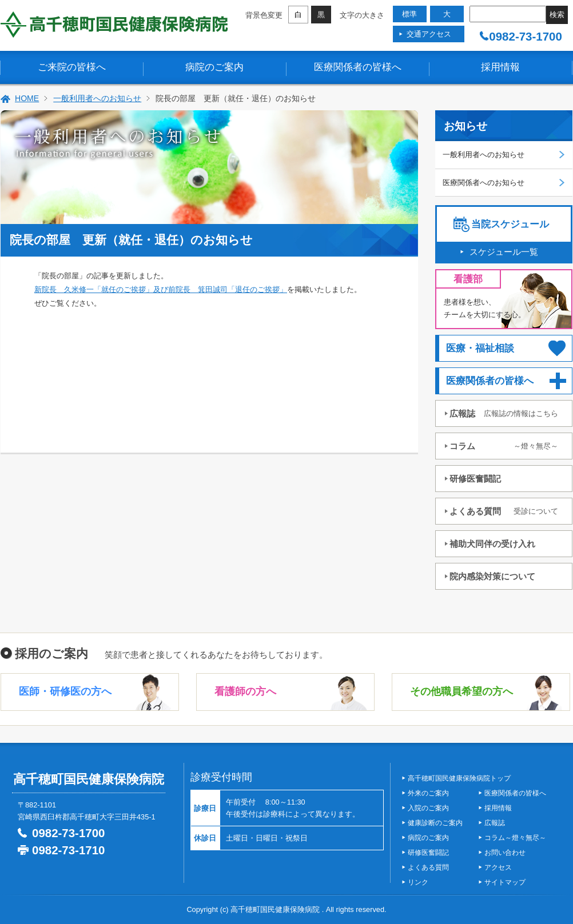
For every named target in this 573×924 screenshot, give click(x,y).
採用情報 (500, 67)
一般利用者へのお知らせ (97, 98)
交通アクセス (429, 34)
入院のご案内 (428, 808)
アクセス (498, 867)
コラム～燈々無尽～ (515, 838)
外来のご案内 (428, 793)
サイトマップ (505, 882)
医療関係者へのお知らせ (484, 183)
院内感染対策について (492, 576)
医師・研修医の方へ (65, 691)
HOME (27, 98)
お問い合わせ (505, 853)
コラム (504, 446)
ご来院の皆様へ (72, 67)
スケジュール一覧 (504, 252)
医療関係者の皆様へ (358, 67)
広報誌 (504, 413)
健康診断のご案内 (435, 823)
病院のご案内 (214, 67)
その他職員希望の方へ (461, 691)
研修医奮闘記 (475, 479)
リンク (418, 882)
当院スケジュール (510, 224)
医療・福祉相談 (480, 348)
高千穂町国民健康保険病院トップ (459, 778)
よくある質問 (504, 511)
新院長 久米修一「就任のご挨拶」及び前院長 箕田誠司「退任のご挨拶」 (161, 289)
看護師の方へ (245, 691)
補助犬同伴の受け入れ (492, 544)
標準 (409, 14)
